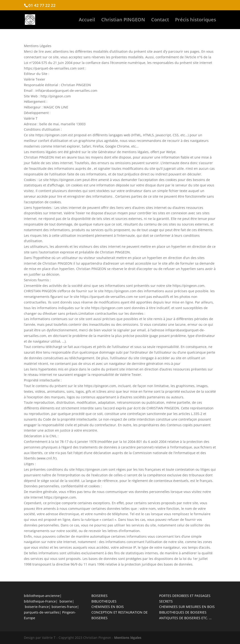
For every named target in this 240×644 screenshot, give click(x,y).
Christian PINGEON (123, 20)
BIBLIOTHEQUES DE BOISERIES (183, 612)
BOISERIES (99, 596)
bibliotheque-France (40, 601)
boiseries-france (64, 607)
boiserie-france (37, 607)
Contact (160, 20)
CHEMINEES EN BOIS (108, 607)
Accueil (87, 20)
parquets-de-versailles (42, 612)
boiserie (66, 601)
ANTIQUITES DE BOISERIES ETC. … (185, 618)
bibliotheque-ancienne (42, 596)
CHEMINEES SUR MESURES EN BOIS (187, 607)
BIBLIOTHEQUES (104, 601)
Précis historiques (196, 20)
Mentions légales (128, 638)
